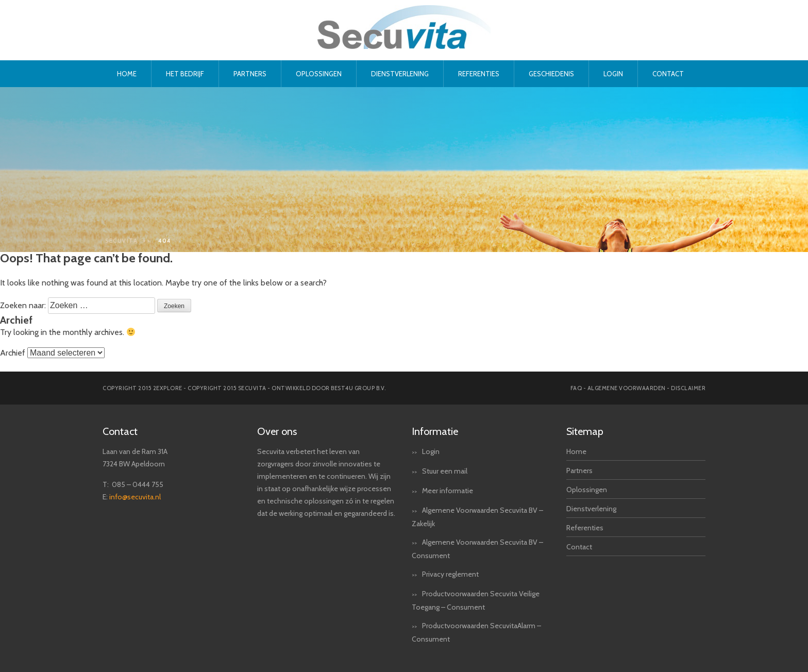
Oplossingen (319, 74)
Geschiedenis (551, 74)
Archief (13, 353)
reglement (462, 574)
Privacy (433, 574)
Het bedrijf (185, 74)
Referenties (479, 74)
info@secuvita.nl (135, 497)
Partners (250, 74)
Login (613, 74)
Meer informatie (448, 491)
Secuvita (121, 241)
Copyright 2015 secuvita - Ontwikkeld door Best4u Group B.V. (287, 388)
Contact (668, 74)
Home (127, 74)
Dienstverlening (400, 74)
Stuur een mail (445, 471)
